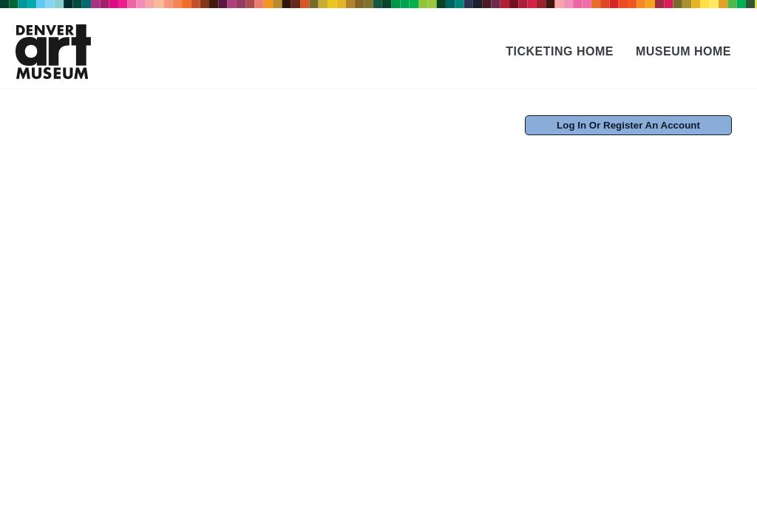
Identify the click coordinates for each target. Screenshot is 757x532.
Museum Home (683, 51)
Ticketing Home (560, 51)
